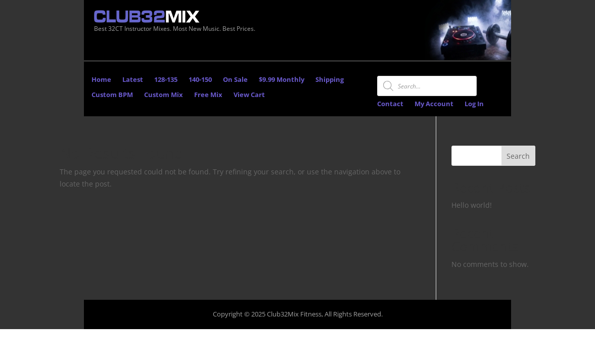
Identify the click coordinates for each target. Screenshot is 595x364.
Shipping (330, 80)
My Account (434, 104)
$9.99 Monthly (282, 80)
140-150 (200, 80)
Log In (474, 104)
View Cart (249, 95)
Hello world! (472, 205)
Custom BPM (112, 95)
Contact (390, 104)
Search (518, 156)
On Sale (235, 80)
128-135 (166, 80)
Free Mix (208, 95)
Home (101, 80)
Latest (133, 80)
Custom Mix (164, 95)
